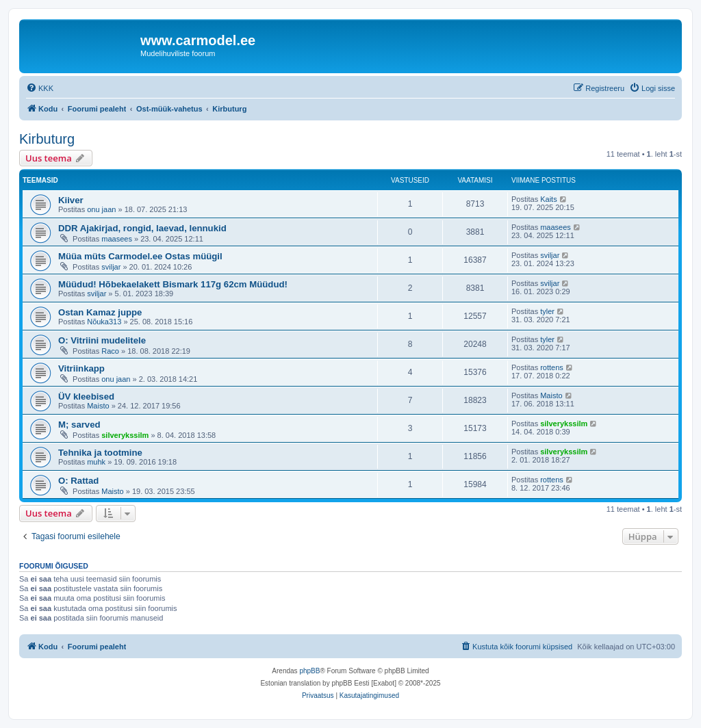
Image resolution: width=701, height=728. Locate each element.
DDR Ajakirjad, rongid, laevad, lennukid (142, 228)
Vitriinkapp (81, 368)
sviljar (111, 267)
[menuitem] (40, 88)
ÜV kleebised (86, 396)
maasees (117, 239)
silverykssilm (125, 435)
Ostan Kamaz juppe (100, 312)
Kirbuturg (47, 139)
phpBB (309, 671)
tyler (547, 311)
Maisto (98, 406)
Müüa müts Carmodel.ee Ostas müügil (140, 256)
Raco (110, 351)
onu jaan (101, 209)
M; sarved (79, 425)
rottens (552, 367)
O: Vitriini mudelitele (102, 340)
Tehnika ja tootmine (100, 453)
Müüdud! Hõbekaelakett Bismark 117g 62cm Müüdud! (173, 284)
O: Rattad (78, 481)
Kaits (548, 199)
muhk (96, 462)
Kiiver (71, 200)
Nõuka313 (104, 322)
